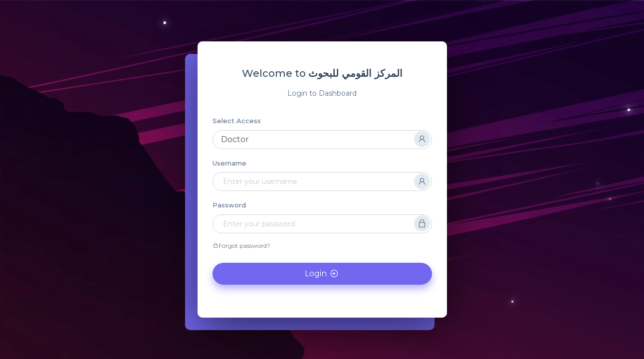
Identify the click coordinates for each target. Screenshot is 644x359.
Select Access (237, 121)
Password (229, 205)
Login (322, 274)
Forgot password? (241, 246)
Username (229, 163)
